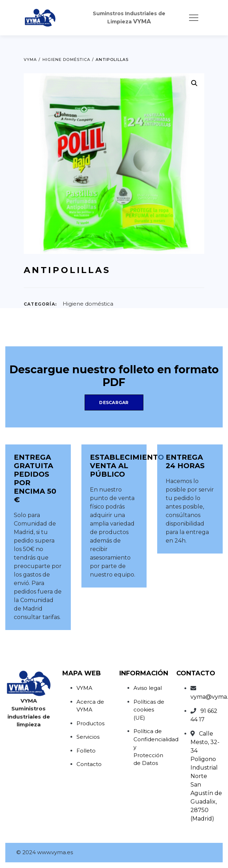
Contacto (89, 764)
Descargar (114, 402)
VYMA (84, 688)
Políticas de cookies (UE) (149, 710)
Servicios (88, 737)
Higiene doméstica (88, 304)
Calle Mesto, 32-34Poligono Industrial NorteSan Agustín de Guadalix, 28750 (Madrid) (206, 776)
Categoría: (40, 304)
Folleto (86, 751)
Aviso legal (148, 688)
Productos (90, 723)
